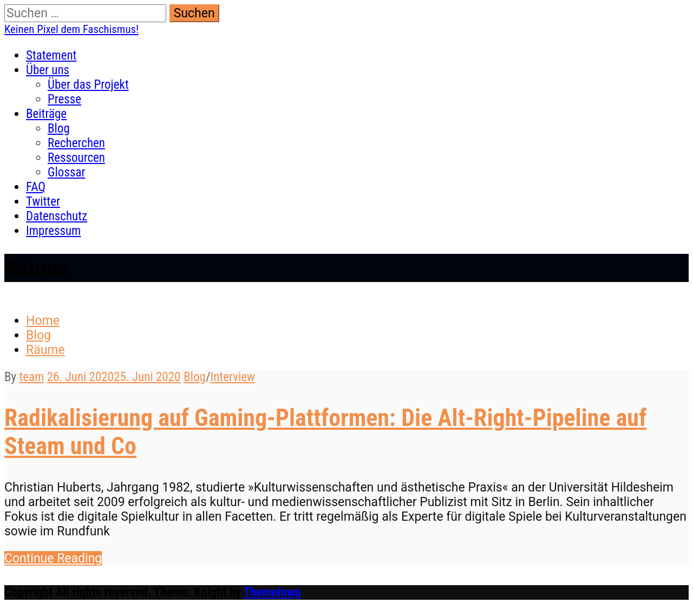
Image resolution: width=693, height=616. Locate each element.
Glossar (66, 172)
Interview (233, 377)
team (31, 377)
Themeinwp (272, 592)
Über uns (48, 70)
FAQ (36, 187)
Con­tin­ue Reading (53, 558)
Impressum (53, 231)
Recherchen (76, 143)
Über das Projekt (88, 85)
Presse (64, 99)
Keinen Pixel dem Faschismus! (71, 29)
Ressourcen (76, 158)
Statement (51, 55)
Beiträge (46, 114)
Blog (59, 129)
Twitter (43, 202)
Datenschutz (57, 216)
